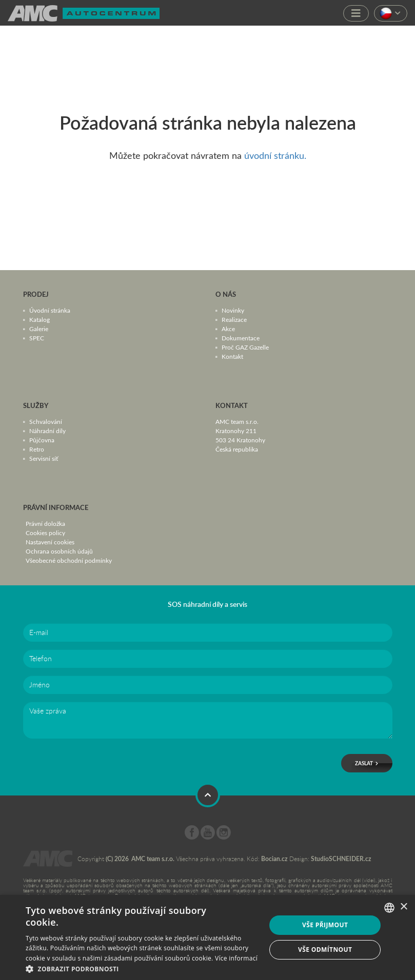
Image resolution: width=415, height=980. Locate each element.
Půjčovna (42, 440)
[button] (142, 968)
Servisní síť (44, 458)
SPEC (37, 338)
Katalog (39, 319)
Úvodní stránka (50, 310)
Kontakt (232, 356)
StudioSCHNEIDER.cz (341, 859)
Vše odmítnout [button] (325, 950)
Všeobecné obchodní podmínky (69, 560)
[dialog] (207, 937)
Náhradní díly (47, 431)
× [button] (403, 907)
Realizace (234, 319)
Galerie (39, 329)
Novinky (233, 310)
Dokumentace (241, 338)
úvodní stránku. (275, 155)
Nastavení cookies (50, 542)
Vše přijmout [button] (325, 925)
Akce (228, 329)
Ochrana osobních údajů (59, 551)
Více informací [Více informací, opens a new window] (236, 958)
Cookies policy (45, 533)
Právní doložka (45, 523)
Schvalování (46, 421)
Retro (37, 449)
